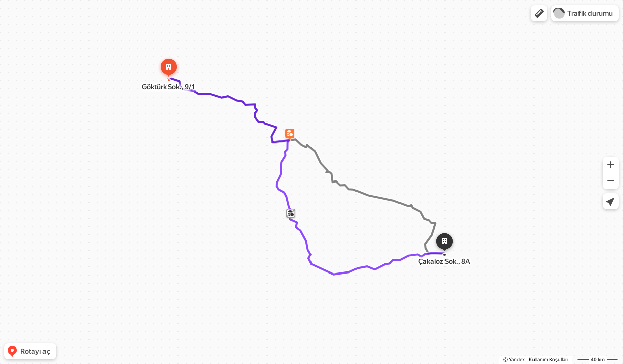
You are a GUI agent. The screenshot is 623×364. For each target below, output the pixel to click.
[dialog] (289, 103)
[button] (539, 13)
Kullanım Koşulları (549, 360)
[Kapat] (337, 78)
